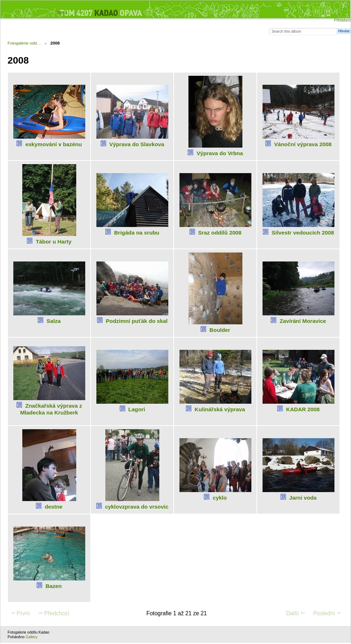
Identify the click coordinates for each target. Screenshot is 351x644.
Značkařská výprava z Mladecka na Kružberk (51, 409)
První (20, 613)
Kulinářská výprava (220, 409)
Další (296, 613)
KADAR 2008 (303, 409)
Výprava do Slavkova (137, 144)
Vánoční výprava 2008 (303, 144)
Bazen (54, 586)
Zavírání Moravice (303, 321)
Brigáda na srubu (137, 233)
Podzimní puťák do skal (137, 321)
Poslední (328, 613)
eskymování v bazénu (54, 144)
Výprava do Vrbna (220, 153)
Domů (61, 13)
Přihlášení (342, 20)
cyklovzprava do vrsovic (137, 507)
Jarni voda (303, 498)
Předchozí (53, 613)
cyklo (220, 498)
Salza (54, 321)
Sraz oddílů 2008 (220, 233)
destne (54, 507)
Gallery (31, 637)
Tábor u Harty (54, 242)
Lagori (137, 409)
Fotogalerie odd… (24, 43)
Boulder (220, 330)
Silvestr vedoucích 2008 (303, 233)
